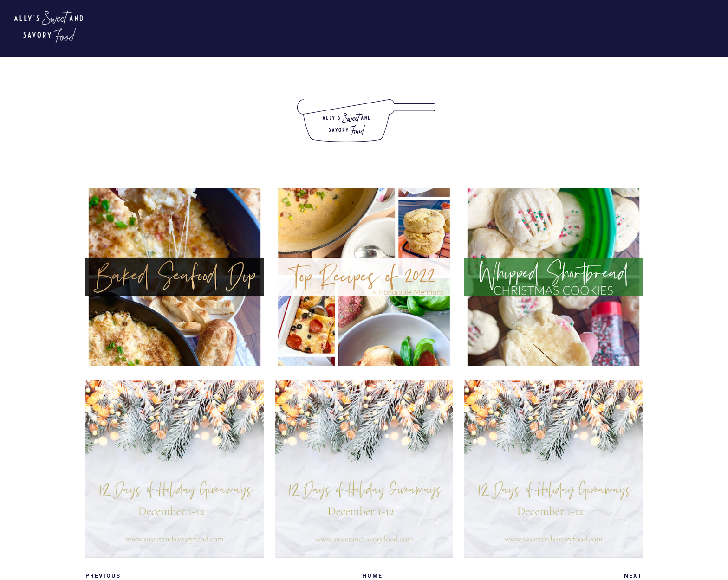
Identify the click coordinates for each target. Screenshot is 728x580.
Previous (103, 576)
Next (633, 576)
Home (372, 576)
